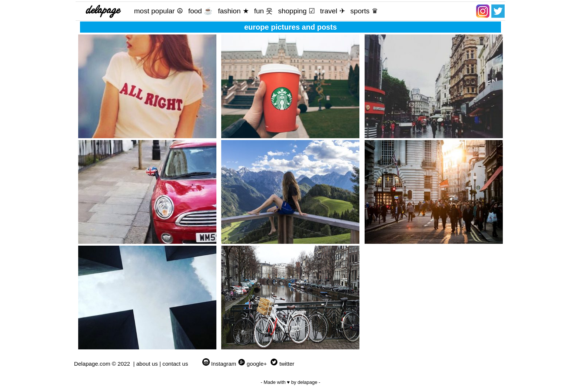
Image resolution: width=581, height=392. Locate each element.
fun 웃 (264, 11)
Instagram (224, 364)
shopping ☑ (296, 11)
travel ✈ (333, 11)
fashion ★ (233, 11)
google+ (257, 364)
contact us (175, 364)
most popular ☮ (159, 11)
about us (147, 364)
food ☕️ (200, 11)
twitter (287, 364)
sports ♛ (364, 11)
